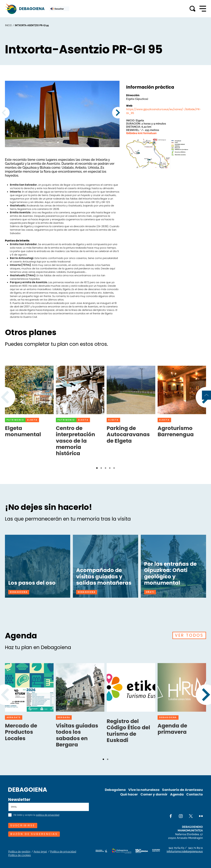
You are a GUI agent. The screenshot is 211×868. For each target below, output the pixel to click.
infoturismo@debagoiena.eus (185, 851)
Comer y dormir (154, 794)
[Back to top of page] (206, 395)
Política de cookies (20, 855)
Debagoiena (115, 790)
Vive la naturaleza (144, 790)
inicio (8, 25)
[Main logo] (25, 9)
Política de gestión (19, 852)
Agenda (177, 794)
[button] (58, 142)
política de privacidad (48, 815)
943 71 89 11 (196, 848)
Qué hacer (129, 794)
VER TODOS (189, 635)
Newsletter (19, 800)
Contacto (195, 794)
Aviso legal (40, 852)
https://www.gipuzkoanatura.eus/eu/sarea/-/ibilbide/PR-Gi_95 (164, 111)
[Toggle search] (192, 9)
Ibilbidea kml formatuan (141, 133)
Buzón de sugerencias (34, 834)
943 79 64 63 (176, 848)
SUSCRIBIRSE (23, 825)
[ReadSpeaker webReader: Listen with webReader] (59, 9)
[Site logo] (28, 789)
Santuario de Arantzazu (182, 790)
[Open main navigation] (203, 9)
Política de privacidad (63, 852)
